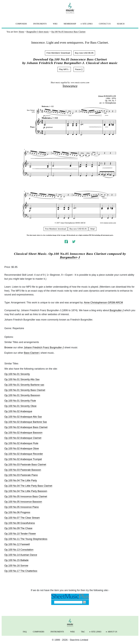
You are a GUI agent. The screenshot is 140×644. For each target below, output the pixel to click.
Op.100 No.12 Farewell (17, 544)
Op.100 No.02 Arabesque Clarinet (23, 438)
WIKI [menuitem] (55, 24)
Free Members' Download (58, 53)
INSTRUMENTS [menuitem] (40, 24)
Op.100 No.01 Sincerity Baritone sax (24, 385)
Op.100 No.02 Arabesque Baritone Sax (26, 422)
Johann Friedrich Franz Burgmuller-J (44, 347)
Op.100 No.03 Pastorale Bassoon (23, 470)
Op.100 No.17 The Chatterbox (21, 571)
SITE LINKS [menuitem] (87, 24)
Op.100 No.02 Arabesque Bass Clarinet (26, 427)
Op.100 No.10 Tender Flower (20, 534)
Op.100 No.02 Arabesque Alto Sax (23, 417)
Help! (93, 229)
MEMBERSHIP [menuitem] (70, 24)
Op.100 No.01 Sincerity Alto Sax (22, 379)
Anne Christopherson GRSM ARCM (103, 303)
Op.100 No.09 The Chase (18, 528)
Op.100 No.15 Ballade (16, 560)
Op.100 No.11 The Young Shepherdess (26, 539)
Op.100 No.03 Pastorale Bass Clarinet (25, 465)
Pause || (79, 69)
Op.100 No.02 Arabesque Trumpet (23, 459)
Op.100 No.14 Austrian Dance (21, 555)
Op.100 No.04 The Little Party (21, 480)
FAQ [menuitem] (25, 632)
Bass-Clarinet (31, 353)
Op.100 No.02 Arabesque (18, 411)
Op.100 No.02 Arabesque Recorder (24, 454)
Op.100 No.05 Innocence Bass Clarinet (26, 497)
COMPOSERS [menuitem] (21, 24)
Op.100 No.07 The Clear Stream (22, 518)
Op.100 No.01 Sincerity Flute (20, 401)
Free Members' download (56, 229)
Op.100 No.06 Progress (17, 512)
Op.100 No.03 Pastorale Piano (21, 475)
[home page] (70, 8)
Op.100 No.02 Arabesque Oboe (22, 449)
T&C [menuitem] (83, 632)
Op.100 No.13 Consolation (19, 550)
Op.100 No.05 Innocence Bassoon (23, 502)
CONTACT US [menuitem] (105, 24)
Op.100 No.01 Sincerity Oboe (20, 406)
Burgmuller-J (70, 257)
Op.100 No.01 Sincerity (17, 374)
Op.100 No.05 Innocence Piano (22, 507)
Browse (8, 347)
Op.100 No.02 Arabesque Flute (21, 443)
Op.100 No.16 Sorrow (16, 566)
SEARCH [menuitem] (121, 24)
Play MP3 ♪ (64, 69)
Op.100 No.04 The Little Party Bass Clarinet (28, 486)
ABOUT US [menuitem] (112, 632)
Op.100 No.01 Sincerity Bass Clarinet (25, 390)
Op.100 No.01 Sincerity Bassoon (22, 395)
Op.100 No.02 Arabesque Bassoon (23, 433)
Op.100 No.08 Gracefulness (20, 523)
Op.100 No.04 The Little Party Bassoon (26, 491)
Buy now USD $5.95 (84, 53)
